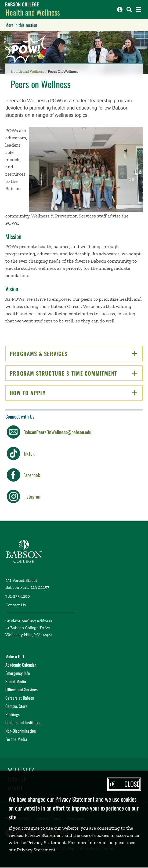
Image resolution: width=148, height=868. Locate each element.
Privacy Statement (36, 850)
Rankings (12, 714)
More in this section (55, 25)
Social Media (16, 681)
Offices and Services (21, 689)
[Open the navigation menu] (139, 10)
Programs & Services (73, 354)
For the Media (16, 739)
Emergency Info (18, 673)
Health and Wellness (33, 12)
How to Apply (73, 393)
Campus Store (16, 706)
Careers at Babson (20, 698)
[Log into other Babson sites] (120, 10)
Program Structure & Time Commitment (76, 373)
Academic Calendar (21, 665)
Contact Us (16, 605)
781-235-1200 (18, 596)
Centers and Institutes (23, 722)
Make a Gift (15, 656)
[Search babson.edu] (129, 10)
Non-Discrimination (21, 731)
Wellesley (21, 770)
